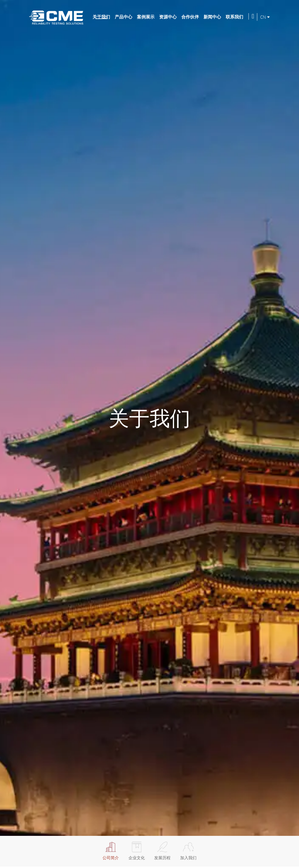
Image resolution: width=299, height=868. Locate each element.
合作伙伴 (190, 17)
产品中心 (124, 17)
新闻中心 (212, 17)
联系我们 (234, 17)
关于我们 (101, 17)
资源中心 (168, 17)
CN (265, 17)
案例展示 (146, 17)
